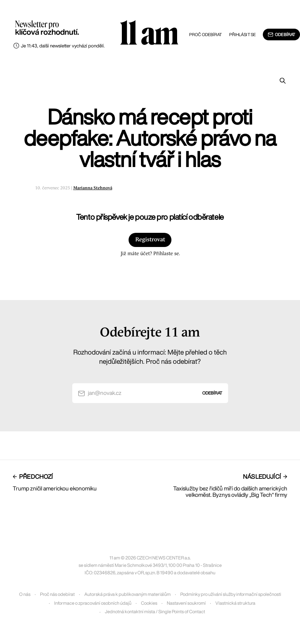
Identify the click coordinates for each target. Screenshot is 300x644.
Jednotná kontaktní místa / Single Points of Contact (155, 612)
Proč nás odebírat (57, 594)
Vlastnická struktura (235, 603)
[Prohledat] (283, 81)
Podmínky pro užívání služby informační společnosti (231, 594)
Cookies (149, 603)
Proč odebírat (206, 34)
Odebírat (281, 35)
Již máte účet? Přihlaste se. (150, 254)
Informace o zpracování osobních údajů (93, 603)
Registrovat (150, 240)
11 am (149, 34)
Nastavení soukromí (186, 603)
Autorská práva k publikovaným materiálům (128, 594)
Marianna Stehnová (93, 188)
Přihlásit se (242, 34)
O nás (25, 594)
